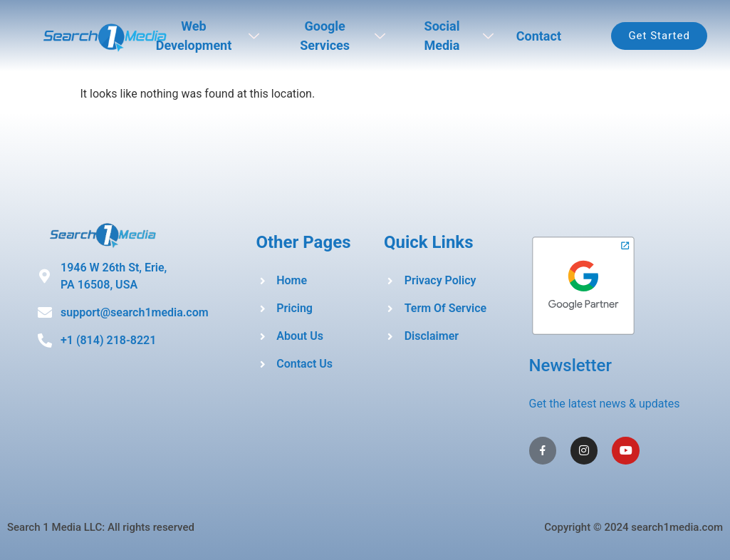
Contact (539, 36)
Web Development (208, 36)
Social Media (458, 36)
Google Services (343, 36)
